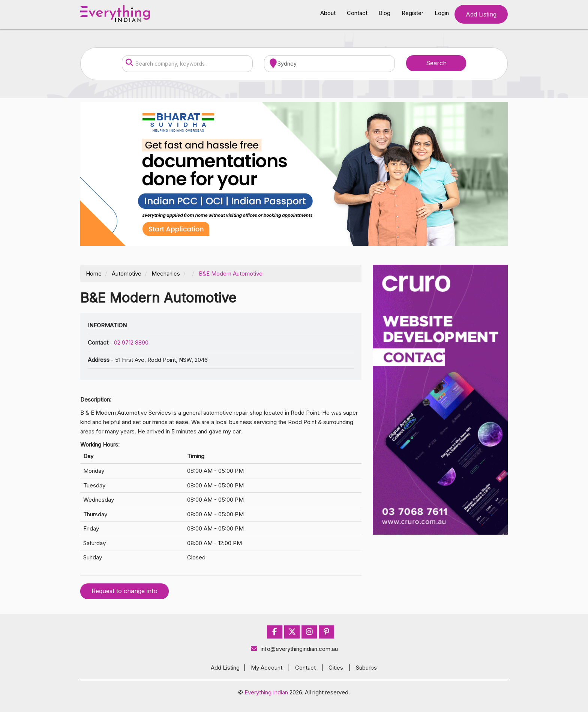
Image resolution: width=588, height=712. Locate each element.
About (328, 13)
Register (412, 13)
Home (94, 274)
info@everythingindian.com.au (294, 649)
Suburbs (366, 668)
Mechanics (166, 274)
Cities (336, 668)
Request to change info (124, 591)
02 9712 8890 (131, 343)
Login (442, 13)
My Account (267, 668)
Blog (385, 13)
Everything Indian (266, 692)
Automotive (127, 274)
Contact (357, 13)
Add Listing (481, 14)
